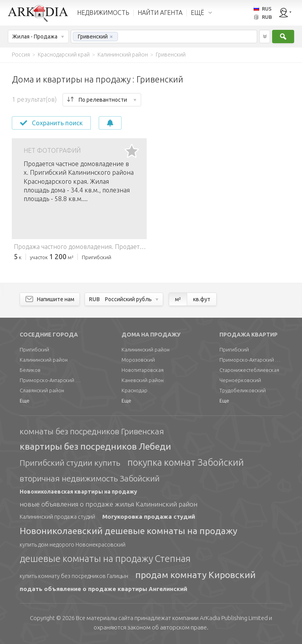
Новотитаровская (143, 370)
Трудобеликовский (243, 390)
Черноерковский (240, 380)
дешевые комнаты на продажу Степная (105, 559)
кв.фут (202, 299)
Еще (25, 401)
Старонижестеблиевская (249, 370)
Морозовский (138, 360)
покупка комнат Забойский (186, 462)
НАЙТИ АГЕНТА (160, 13)
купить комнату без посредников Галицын (74, 576)
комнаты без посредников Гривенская (92, 431)
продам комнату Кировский (195, 575)
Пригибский (34, 349)
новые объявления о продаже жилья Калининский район (109, 504)
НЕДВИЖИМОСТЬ (103, 13)
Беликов (30, 370)
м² (178, 299)
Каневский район (143, 380)
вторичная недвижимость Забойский (90, 478)
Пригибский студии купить (70, 463)
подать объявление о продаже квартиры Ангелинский (103, 589)
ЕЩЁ (197, 13)
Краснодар (134, 390)
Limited (234, 618)
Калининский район (44, 360)
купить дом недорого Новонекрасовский (73, 545)
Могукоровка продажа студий (149, 517)
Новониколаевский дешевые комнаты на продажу (128, 531)
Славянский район (42, 390)
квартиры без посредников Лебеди (95, 446)
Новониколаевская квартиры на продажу (78, 492)
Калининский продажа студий (57, 517)
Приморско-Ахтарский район (51, 380)
